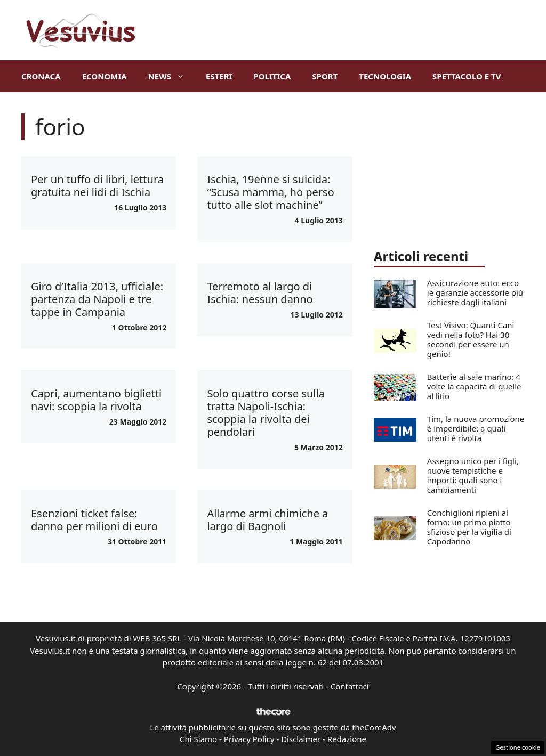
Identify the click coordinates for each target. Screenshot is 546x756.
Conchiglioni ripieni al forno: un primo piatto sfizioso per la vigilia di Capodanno (469, 527)
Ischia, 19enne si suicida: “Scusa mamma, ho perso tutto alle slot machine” (270, 192)
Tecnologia (385, 76)
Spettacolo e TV (467, 76)
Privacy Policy (249, 739)
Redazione (347, 739)
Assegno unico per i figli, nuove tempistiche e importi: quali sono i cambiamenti (473, 475)
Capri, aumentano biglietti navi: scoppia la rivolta (96, 400)
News (172, 76)
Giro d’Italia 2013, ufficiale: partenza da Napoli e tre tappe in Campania (97, 299)
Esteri (219, 76)
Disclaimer (301, 739)
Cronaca (41, 76)
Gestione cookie (518, 747)
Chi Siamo (198, 739)
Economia (105, 76)
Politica (272, 76)
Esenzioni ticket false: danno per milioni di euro (94, 520)
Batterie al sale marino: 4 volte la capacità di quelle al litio (474, 386)
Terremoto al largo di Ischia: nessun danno (260, 293)
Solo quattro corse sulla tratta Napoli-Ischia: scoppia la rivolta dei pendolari (266, 413)
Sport (325, 76)
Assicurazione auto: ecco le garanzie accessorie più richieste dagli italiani (475, 292)
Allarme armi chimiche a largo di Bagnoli (267, 520)
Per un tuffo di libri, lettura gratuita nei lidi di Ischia (97, 186)
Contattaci (350, 686)
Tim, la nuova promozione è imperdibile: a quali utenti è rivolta (476, 428)
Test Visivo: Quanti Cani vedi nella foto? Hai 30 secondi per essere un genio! (471, 339)
